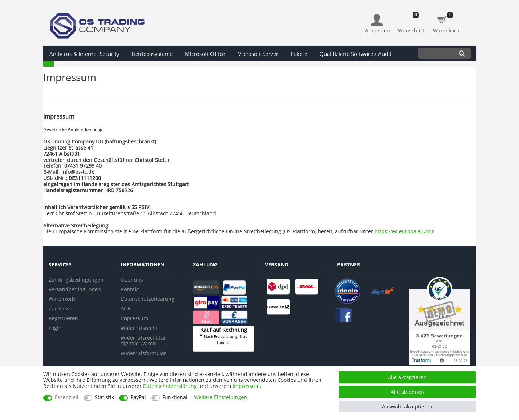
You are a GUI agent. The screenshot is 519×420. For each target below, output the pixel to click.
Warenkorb (62, 299)
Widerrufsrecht (139, 328)
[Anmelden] (378, 24)
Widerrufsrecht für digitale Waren (143, 341)
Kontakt (130, 289)
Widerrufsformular (143, 353)
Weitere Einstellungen (221, 397)
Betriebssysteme (152, 54)
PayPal (138, 397)
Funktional (175, 397)
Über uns (132, 280)
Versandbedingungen (75, 289)
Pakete (299, 54)
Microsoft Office (205, 54)
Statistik (104, 397)
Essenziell (67, 397)
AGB (126, 308)
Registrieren (63, 318)
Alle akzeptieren (407, 377)
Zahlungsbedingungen (76, 280)
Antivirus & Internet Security (84, 54)
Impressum (134, 318)
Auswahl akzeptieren (407, 406)
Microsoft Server (258, 54)
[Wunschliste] (411, 20)
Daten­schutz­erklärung (170, 386)
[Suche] (462, 53)
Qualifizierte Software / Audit (355, 54)
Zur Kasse (61, 308)
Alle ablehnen (407, 392)
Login (55, 328)
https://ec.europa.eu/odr (404, 231)
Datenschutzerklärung (148, 299)
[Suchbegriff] (436, 53)
